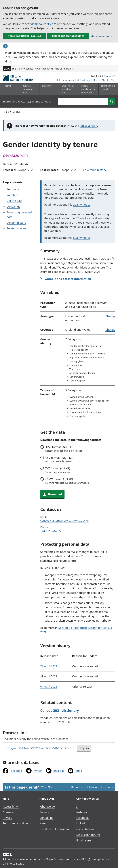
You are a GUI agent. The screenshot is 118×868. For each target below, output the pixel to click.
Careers (44, 812)
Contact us (13, 207)
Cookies (8, 812)
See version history (94, 170)
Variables (13, 195)
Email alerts (84, 840)
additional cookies (41, 24)
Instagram (83, 812)
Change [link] (110, 316)
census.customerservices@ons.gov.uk (65, 520)
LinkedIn (58, 771)
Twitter (37, 771)
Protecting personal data (19, 215)
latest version (88, 126)
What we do (47, 806)
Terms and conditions (17, 823)
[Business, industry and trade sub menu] (30, 89)
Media (96, 80)
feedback (45, 69)
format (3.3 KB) (67, 481)
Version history (16, 223)
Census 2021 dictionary (60, 710)
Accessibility (11, 806)
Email (78, 771)
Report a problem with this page (92, 787)
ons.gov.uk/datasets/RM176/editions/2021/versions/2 (40, 748)
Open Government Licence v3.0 (68, 859)
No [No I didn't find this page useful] (50, 787)
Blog (113, 80)
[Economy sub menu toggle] (49, 89)
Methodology (84, 80)
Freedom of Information (55, 829)
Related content (17, 228)
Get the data (14, 201)
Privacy (7, 818)
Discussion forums (88, 835)
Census (17, 112)
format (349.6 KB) (64, 449)
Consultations (85, 829)
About (105, 80)
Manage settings (101, 36)
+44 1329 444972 (51, 531)
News (43, 823)
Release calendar (65, 80)
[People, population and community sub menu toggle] (89, 89)
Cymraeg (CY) (109, 76)
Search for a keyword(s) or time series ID (27, 101)
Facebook (16, 771)
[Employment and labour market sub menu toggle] (69, 89)
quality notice (82, 205)
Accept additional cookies (24, 36)
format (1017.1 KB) (59, 459)
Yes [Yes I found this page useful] (43, 787)
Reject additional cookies (68, 36)
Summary (13, 189)
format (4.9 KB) (58, 470)
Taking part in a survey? (108, 87)
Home (8, 86)
